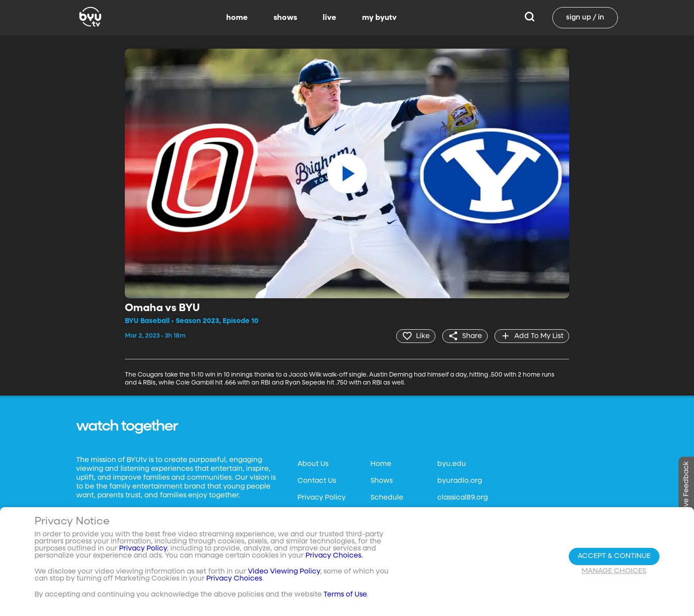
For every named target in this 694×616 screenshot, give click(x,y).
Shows (382, 481)
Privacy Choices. (334, 556)
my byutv (379, 18)
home (237, 18)
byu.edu (452, 464)
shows (285, 18)
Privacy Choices (234, 579)
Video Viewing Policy (284, 572)
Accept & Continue (614, 556)
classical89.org (463, 498)
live (330, 18)
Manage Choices (614, 571)
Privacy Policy (322, 498)
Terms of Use (345, 595)
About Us (313, 464)
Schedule (387, 498)
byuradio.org (460, 481)
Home (381, 464)
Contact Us (317, 481)
